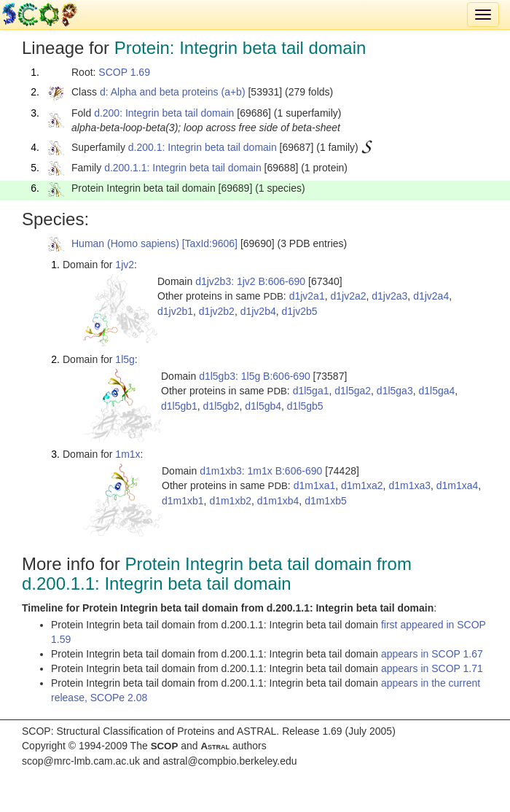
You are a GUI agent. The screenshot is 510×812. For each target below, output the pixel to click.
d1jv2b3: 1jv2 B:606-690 (250, 281)
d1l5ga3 (395, 391)
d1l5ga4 (436, 391)
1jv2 (125, 265)
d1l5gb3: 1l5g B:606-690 (255, 376)
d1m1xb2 (230, 501)
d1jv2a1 (307, 296)
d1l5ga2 (353, 391)
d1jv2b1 (175, 311)
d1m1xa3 (409, 485)
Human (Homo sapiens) (125, 243)
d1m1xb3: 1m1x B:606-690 (261, 471)
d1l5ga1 (311, 391)
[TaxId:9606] (210, 243)
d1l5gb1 (179, 406)
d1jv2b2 (217, 311)
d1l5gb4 (263, 406)
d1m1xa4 (458, 485)
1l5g (125, 359)
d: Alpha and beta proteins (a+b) (173, 92)
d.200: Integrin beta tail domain (164, 113)
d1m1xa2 (362, 485)
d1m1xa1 (315, 485)
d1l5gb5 (305, 406)
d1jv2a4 (431, 296)
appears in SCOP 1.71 (432, 668)
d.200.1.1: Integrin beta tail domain (183, 168)
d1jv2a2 (348, 296)
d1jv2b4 (258, 311)
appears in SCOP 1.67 (432, 654)
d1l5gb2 (221, 406)
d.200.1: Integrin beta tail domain (203, 147)
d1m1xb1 (183, 501)
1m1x (127, 454)
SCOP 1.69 (124, 72)
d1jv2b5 (299, 311)
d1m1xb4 (278, 501)
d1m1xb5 (326, 501)
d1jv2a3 (389, 296)
